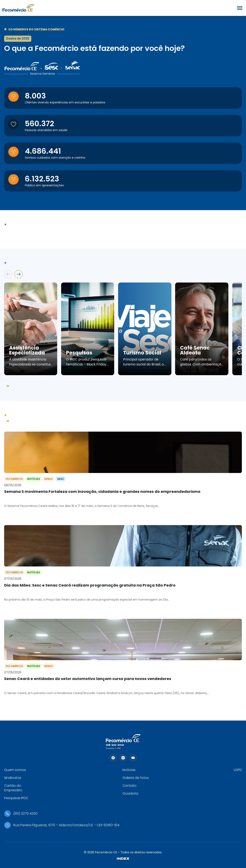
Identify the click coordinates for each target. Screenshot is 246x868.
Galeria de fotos (136, 778)
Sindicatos (13, 778)
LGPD (238, 770)
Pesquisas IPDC (16, 798)
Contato (129, 786)
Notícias (129, 770)
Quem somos (15, 770)
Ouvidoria (130, 793)
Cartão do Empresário (13, 788)
